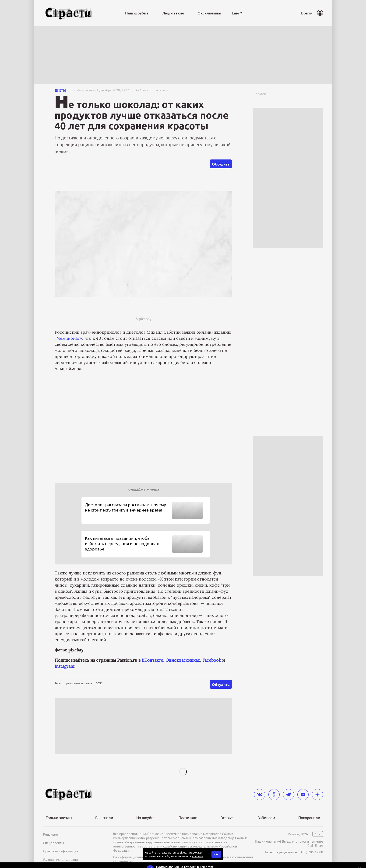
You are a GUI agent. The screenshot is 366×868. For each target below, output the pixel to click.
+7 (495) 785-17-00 (309, 852)
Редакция (50, 834)
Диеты (60, 90)
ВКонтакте (152, 660)
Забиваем (266, 817)
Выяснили (104, 817)
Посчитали (188, 817)
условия (198, 856)
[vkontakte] (260, 795)
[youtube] (303, 795)
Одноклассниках (183, 660)
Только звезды (59, 817)
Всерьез (228, 817)
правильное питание (78, 683)
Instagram (64, 666)
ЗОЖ (99, 683)
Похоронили (309, 817)
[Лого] (69, 13)
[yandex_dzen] (317, 795)
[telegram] (289, 795)
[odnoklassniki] (274, 795)
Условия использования (61, 859)
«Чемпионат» (68, 338)
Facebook (212, 660)
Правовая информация (61, 851)
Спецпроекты (53, 843)
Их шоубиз (146, 817)
